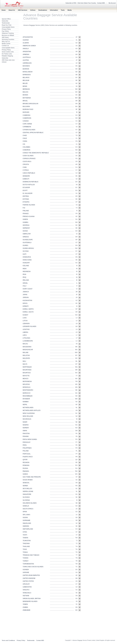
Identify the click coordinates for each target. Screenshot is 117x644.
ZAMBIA (25, 607)
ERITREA (26, 196)
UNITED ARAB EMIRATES (31, 575)
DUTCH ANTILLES (29, 185)
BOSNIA (25, 95)
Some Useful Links (8, 52)
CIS (24, 144)
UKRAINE (26, 572)
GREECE (26, 237)
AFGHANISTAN (28, 37)
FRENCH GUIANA (29, 216)
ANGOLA (26, 49)
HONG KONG (27, 260)
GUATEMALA (27, 243)
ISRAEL (25, 283)
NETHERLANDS (28, 408)
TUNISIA (25, 558)
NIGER (25, 422)
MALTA (25, 364)
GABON (25, 219)
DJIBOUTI (26, 179)
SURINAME (26, 520)
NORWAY (26, 428)
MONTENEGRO (28, 390)
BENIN (25, 86)
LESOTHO (26, 329)
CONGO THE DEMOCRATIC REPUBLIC (36, 153)
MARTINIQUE (27, 367)
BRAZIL (25, 101)
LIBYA (25, 335)
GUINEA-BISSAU (28, 248)
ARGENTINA (27, 52)
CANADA (26, 121)
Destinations (43, 10)
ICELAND (26, 266)
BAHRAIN (26, 69)
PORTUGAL (27, 454)
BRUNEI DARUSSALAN (30, 104)
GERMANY (26, 228)
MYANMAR (26, 399)
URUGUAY (26, 584)
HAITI (25, 254)
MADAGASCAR (28, 350)
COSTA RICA (27, 162)
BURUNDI (26, 112)
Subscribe (5, 21)
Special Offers (6, 19)
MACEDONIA (27, 347)
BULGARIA (26, 106)
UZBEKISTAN (27, 587)
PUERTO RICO (28, 457)
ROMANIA (26, 465)
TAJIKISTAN (27, 541)
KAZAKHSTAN (27, 300)
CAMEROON (27, 118)
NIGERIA (26, 425)
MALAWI (25, 353)
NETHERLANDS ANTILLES (32, 410)
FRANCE (26, 214)
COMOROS (26, 150)
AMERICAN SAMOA (29, 46)
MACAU (25, 344)
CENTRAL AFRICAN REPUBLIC (33, 133)
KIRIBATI (26, 306)
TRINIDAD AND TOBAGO (31, 555)
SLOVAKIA (26, 497)
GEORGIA (26, 225)
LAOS (25, 318)
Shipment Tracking (8, 33)
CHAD (25, 135)
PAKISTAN (26, 434)
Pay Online (5, 31)
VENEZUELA (27, 593)
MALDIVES (26, 358)
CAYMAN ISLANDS (29, 130)
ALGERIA (26, 43)
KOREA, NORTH (28, 309)
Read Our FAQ (7, 25)
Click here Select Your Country (87, 3)
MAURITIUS (27, 373)
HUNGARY (26, 263)
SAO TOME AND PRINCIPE (32, 477)
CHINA (25, 141)
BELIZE (25, 83)
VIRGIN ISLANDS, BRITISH (32, 599)
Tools (63, 10)
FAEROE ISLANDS (29, 205)
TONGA (25, 552)
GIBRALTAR (27, 234)
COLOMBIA (26, 147)
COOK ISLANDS (28, 156)
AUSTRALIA (27, 57)
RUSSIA (25, 468)
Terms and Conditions (8, 640)
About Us (12, 10)
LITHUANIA (26, 338)
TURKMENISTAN (28, 564)
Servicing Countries (8, 39)
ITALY (25, 286)
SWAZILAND (27, 523)
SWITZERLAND (28, 529)
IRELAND (26, 280)
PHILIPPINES (27, 448)
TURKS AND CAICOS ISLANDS (33, 567)
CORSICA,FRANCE (29, 159)
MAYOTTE (26, 376)
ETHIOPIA (26, 202)
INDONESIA (27, 272)
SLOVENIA (26, 500)
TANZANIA (26, 543)
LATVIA (25, 321)
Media (70, 10)
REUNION (26, 462)
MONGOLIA (27, 387)
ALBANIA (26, 40)
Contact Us (5, 46)
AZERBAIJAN (27, 63)
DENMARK (26, 176)
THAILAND (26, 546)
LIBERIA (25, 332)
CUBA (25, 167)
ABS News (5, 37)
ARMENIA (26, 54)
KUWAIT (25, 315)
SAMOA (25, 474)
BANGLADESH (28, 72)
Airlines (33, 10)
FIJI (24, 208)
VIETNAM (26, 596)
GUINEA (25, 245)
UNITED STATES (28, 581)
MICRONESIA (27, 381)
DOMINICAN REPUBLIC (31, 182)
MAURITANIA (27, 370)
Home (4, 10)
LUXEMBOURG (28, 341)
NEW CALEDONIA (29, 413)
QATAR (25, 460)
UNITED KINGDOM (29, 578)
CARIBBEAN (27, 127)
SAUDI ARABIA (28, 480)
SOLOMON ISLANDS (30, 503)
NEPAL (25, 405)
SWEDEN (26, 526)
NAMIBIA (26, 402)
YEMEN (25, 604)
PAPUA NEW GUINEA (30, 439)
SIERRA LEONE (28, 491)
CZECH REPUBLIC (29, 173)
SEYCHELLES (27, 489)
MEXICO (25, 379)
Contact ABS (101, 3)
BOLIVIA (25, 92)
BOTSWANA (27, 98)
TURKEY (26, 561)
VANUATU (26, 590)
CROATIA (26, 164)
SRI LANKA (26, 515)
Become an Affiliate (8, 35)
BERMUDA (26, 89)
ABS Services (23, 10)
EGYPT (25, 190)
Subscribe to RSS (71, 3)
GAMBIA (25, 222)
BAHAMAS (26, 66)
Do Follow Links (7, 54)
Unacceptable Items (8, 27)
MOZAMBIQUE (28, 396)
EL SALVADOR (28, 193)
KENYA (25, 303)
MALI (24, 361)
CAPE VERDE (27, 124)
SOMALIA (26, 506)
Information (54, 10)
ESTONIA (26, 199)
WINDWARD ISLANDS (30, 601)
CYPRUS (26, 170)
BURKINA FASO (28, 109)
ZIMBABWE (27, 610)
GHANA (25, 231)
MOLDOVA (26, 384)
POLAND (26, 451)
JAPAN (25, 295)
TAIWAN (25, 538)
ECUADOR (26, 188)
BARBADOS (27, 75)
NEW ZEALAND (28, 416)
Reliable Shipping (7, 56)
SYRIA (25, 532)
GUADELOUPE (28, 240)
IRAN (24, 274)
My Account (112, 3)
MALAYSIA (26, 355)
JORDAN (26, 297)
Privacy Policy (6, 29)
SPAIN (25, 512)
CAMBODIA (27, 115)
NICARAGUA (27, 419)
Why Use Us (6, 42)
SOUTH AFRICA (28, 509)
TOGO (25, 549)
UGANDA (26, 570)
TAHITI (25, 535)
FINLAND (26, 211)
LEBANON (26, 324)
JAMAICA (26, 292)
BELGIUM (26, 80)
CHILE (25, 138)
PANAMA (26, 436)
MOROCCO (27, 393)
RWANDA (26, 471)
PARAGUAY (27, 442)
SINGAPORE (27, 494)
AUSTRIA (26, 60)
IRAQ (24, 277)
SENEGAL (26, 483)
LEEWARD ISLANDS (29, 326)
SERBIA (25, 486)
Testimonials (6, 23)
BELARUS (26, 78)
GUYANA (26, 251)
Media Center (6, 44)
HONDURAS (27, 257)
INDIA (25, 269)
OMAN (25, 431)
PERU (25, 445)
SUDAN (25, 518)
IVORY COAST (28, 289)
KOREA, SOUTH (28, 312)
